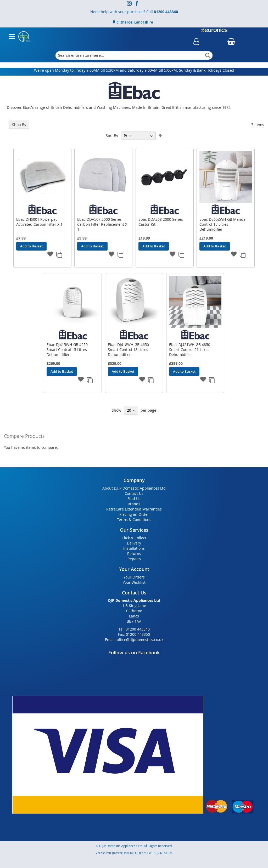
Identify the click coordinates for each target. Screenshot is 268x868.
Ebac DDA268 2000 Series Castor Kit (161, 222)
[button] (51, 254)
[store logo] (25, 37)
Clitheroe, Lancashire (134, 22)
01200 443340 (166, 12)
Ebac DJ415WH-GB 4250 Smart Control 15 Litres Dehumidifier (67, 350)
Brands (134, 504)
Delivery (134, 543)
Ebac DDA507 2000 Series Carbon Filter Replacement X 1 (102, 224)
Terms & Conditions (134, 520)
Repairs (134, 559)
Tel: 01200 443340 (134, 629)
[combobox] (134, 55)
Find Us (134, 499)
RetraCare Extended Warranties (134, 509)
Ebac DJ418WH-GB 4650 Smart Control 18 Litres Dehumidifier (128, 350)
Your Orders (134, 577)
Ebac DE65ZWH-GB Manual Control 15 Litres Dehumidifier (223, 224)
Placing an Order (134, 514)
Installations (134, 548)
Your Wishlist (134, 582)
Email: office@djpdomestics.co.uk (134, 640)
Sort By (112, 136)
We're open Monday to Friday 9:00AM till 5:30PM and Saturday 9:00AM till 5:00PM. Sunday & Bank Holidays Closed (134, 70)
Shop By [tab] (19, 125)
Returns (134, 554)
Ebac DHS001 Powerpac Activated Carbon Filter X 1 (39, 222)
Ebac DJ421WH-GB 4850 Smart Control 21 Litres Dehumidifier (190, 350)
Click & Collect (134, 538)
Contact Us (134, 493)
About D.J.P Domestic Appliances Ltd (134, 488)
